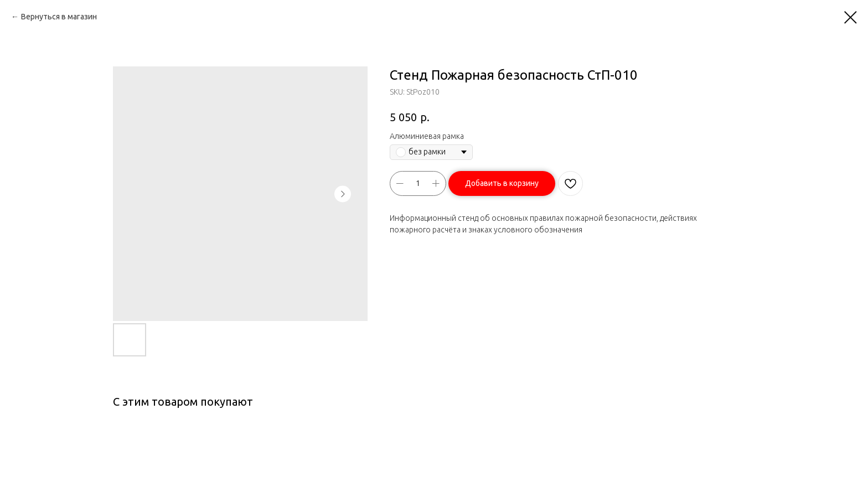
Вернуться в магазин (59, 17)
